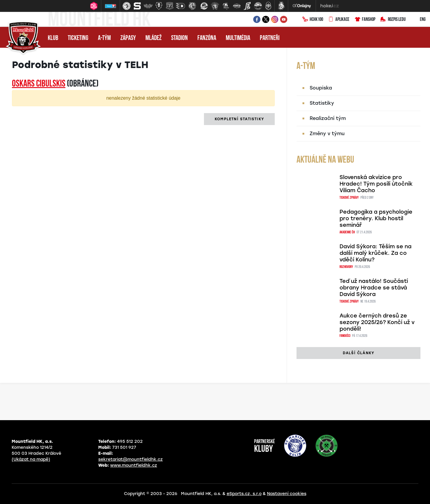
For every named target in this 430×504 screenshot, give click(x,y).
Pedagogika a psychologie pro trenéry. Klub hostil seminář (376, 218)
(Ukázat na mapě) (31, 459)
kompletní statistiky (239, 119)
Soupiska (321, 88)
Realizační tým (328, 118)
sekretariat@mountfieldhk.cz (130, 459)
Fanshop (365, 20)
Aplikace (339, 20)
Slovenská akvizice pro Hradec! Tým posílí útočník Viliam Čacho (376, 184)
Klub (53, 38)
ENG (418, 20)
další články (358, 353)
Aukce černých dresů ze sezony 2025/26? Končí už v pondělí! (377, 322)
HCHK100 (313, 20)
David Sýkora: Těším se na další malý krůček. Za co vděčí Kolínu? (376, 253)
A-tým (104, 38)
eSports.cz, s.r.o (244, 494)
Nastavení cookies (287, 494)
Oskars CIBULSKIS (39, 84)
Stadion (179, 38)
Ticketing (78, 38)
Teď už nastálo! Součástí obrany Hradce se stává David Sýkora (374, 288)
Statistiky (322, 103)
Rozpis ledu (393, 20)
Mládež (153, 38)
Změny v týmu (327, 134)
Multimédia (238, 38)
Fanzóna (207, 38)
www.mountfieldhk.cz (134, 465)
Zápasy (128, 38)
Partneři (270, 38)
